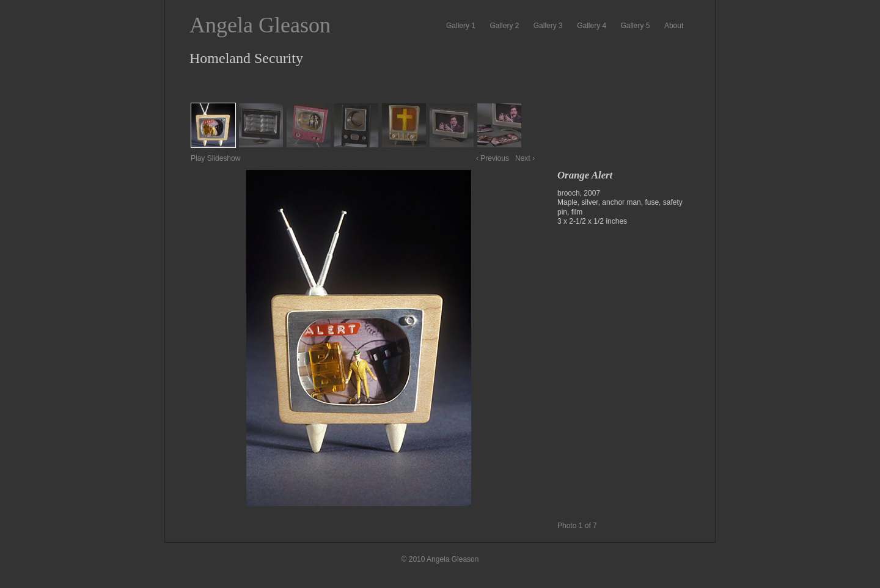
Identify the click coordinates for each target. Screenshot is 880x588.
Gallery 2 (504, 26)
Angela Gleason (260, 25)
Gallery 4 (592, 26)
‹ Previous (493, 158)
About (674, 26)
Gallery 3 (548, 26)
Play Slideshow (215, 158)
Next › (525, 158)
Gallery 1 (461, 26)
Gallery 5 (636, 26)
